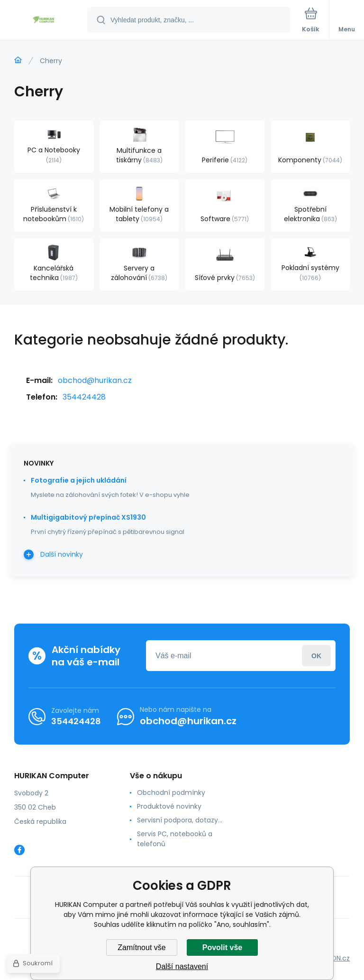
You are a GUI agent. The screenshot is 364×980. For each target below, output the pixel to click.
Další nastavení (182, 966)
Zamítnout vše (141, 947)
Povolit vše (222, 947)
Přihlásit (316, 656)
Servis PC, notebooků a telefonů (175, 839)
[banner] (44, 21)
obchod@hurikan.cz (95, 380)
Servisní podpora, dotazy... (180, 820)
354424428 (84, 397)
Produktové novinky (169, 806)
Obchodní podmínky (171, 793)
